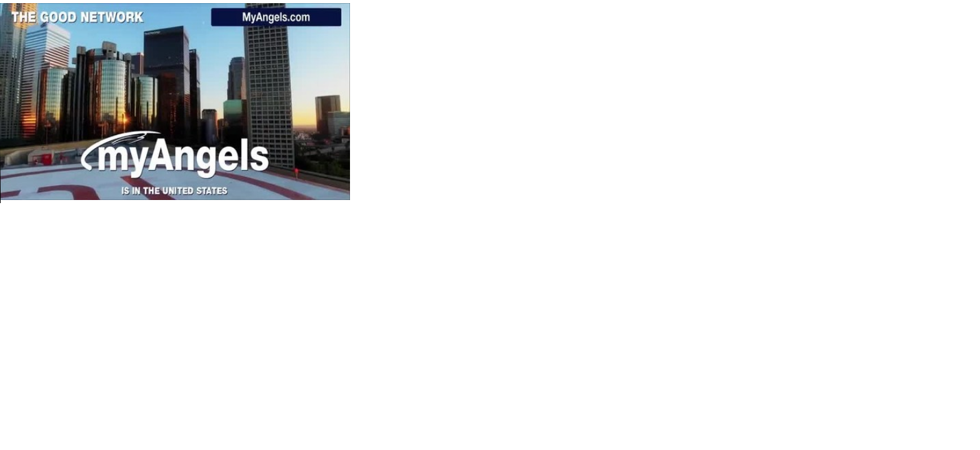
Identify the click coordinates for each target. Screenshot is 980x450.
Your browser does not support (175, 102)
